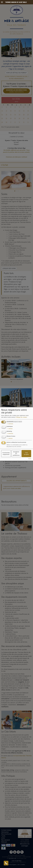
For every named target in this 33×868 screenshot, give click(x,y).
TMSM (30, 459)
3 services (10, 424)
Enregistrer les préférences (16, 454)
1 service (10, 429)
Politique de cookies (21, 417)
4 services (10, 433)
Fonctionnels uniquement (6, 454)
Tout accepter (26, 454)
